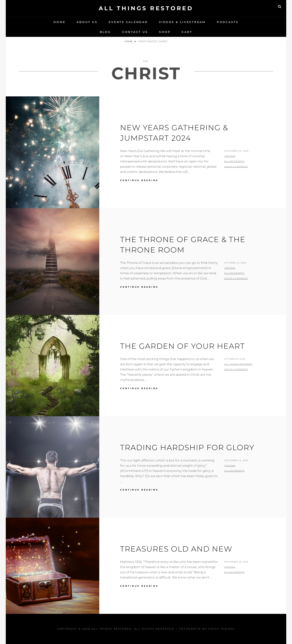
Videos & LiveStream (182, 22)
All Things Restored (146, 8)
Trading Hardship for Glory (187, 447)
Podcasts (228, 22)
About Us (87, 22)
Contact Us (135, 32)
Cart (187, 32)
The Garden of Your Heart (182, 346)
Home (59, 22)
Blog (105, 32)
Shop (165, 32)
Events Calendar (128, 22)
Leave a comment (236, 167)
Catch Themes (221, 629)
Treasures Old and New (176, 549)
